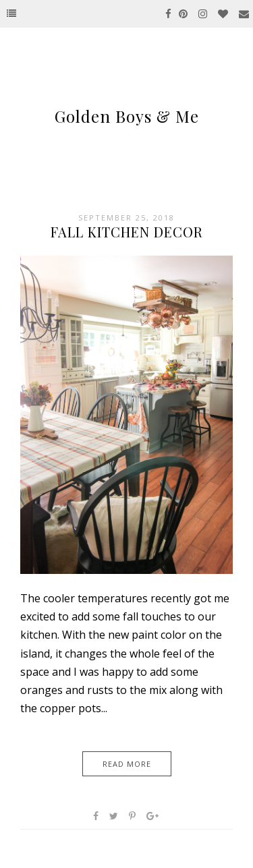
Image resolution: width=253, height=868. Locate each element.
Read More (127, 764)
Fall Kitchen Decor (127, 232)
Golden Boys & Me (127, 116)
